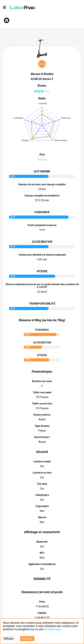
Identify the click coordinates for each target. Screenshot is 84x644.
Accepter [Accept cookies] (27, 639)
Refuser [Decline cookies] (9, 639)
